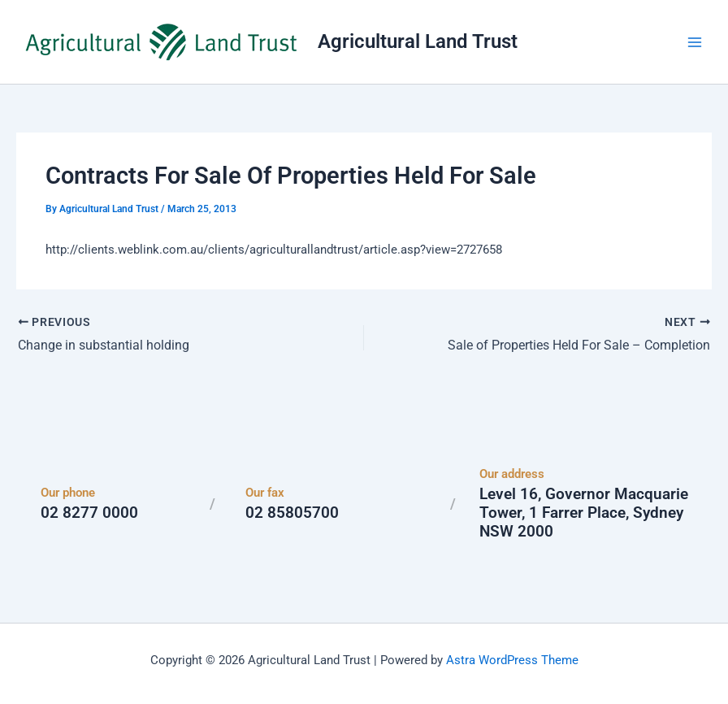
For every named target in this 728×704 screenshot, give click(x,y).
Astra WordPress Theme (512, 659)
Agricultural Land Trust (418, 41)
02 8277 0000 (89, 513)
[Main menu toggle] (695, 42)
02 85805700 (292, 513)
